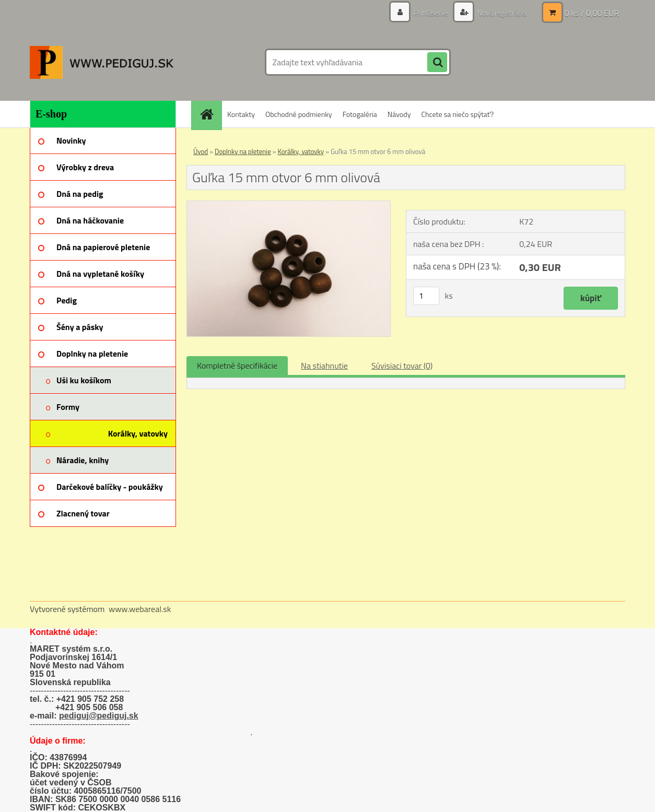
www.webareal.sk (140, 609)
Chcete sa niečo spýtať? (457, 114)
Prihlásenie (431, 13)
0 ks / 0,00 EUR (592, 13)
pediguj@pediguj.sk (99, 716)
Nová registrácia (501, 13)
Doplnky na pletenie (243, 151)
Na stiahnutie (324, 366)
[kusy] (426, 296)
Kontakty (241, 114)
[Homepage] (210, 114)
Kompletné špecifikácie (237, 366)
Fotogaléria (360, 114)
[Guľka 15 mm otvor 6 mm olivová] (289, 205)
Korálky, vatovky (301, 151)
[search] (437, 63)
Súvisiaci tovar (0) (402, 366)
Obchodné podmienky (299, 114)
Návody (399, 114)
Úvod (201, 151)
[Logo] (102, 62)
